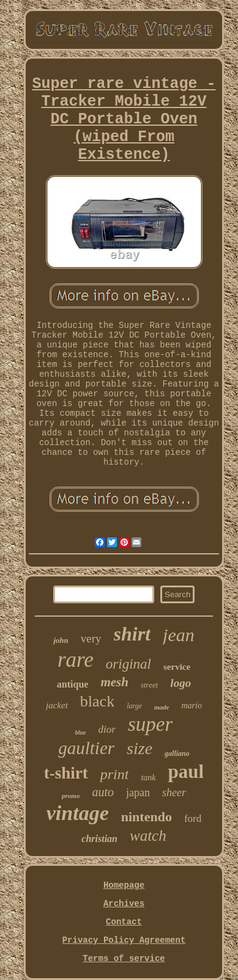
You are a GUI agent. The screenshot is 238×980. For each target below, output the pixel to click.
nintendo (147, 817)
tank (148, 778)
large (134, 706)
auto (103, 792)
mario (192, 706)
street (149, 685)
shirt (132, 634)
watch (148, 836)
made (162, 707)
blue (81, 732)
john (61, 640)
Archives (124, 904)
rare (76, 660)
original (128, 664)
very (91, 638)
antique (73, 684)
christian (99, 839)
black (97, 701)
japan (138, 793)
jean (179, 635)
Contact (124, 922)
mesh (114, 682)
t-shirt (66, 773)
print (115, 774)
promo (71, 796)
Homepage (124, 885)
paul (186, 771)
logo (180, 683)
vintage (78, 813)
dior (107, 729)
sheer (174, 793)
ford (193, 818)
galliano (177, 753)
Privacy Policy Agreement (124, 940)
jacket (57, 705)
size (139, 748)
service (177, 667)
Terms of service (124, 959)
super (150, 724)
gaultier (86, 748)
